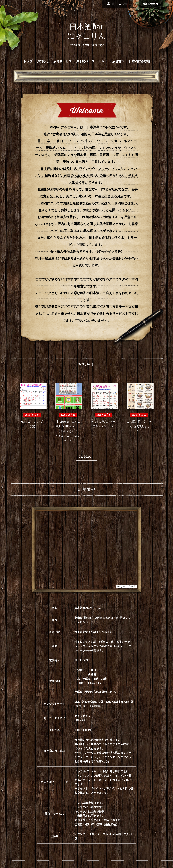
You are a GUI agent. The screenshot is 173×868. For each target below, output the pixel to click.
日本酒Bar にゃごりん (86, 31)
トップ (28, 61)
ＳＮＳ (103, 61)
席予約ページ (85, 61)
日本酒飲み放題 (139, 61)
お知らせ (43, 61)
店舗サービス (63, 61)
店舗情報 (118, 61)
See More (87, 457)
